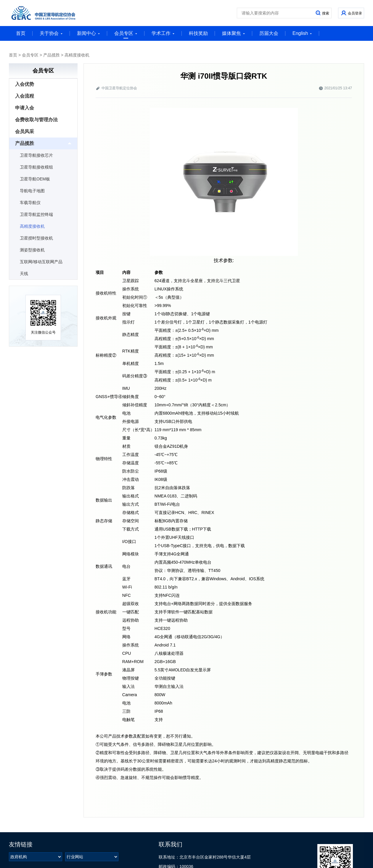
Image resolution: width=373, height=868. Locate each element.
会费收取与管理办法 (36, 120)
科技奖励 (198, 33)
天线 (24, 274)
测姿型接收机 (32, 250)
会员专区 (126, 35)
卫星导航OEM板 (35, 179)
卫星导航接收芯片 (36, 155)
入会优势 (25, 84)
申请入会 (25, 108)
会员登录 (355, 13)
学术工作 (163, 33)
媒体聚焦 (234, 33)
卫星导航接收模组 (36, 167)
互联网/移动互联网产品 (41, 262)
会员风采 (25, 131)
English (302, 33)
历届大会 (269, 33)
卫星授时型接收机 (36, 238)
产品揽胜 (52, 55)
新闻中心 (89, 33)
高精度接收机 (77, 55)
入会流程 (25, 96)
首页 (21, 33)
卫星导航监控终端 (36, 214)
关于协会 (51, 33)
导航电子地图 (32, 191)
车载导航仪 (30, 203)
